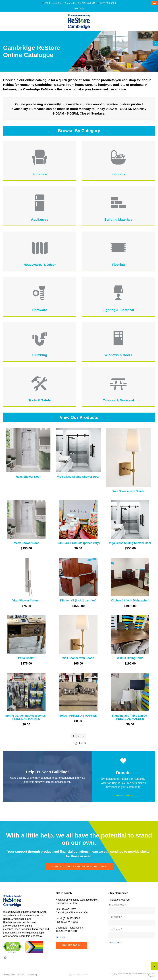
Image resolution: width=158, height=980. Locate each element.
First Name (115, 917)
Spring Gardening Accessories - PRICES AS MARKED (26, 718)
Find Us (60, 937)
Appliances (40, 220)
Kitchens (118, 174)
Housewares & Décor (40, 265)
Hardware (40, 310)
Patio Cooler (26, 658)
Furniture (40, 174)
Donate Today (122, 796)
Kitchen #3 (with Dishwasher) (130, 601)
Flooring (118, 265)
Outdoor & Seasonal (118, 401)
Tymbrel (152, 976)
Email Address (117, 905)
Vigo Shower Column (26, 601)
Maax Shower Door (28, 477)
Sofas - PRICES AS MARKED (78, 716)
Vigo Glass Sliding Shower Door (78, 477)
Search (21, 975)
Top (154, 966)
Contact (79, 9)
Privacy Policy (9, 975)
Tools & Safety (40, 401)
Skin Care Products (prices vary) (78, 543)
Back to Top (32, 975)
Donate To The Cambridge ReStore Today (79, 867)
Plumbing (40, 355)
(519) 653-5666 (108, 3)
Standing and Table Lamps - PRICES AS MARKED (130, 718)
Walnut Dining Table (130, 658)
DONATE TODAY (73, 945)
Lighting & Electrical (118, 310)
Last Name (115, 929)
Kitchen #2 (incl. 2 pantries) (78, 601)
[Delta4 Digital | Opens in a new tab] (79, 975)
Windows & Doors (118, 355)
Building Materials (118, 220)
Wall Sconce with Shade (128, 492)
